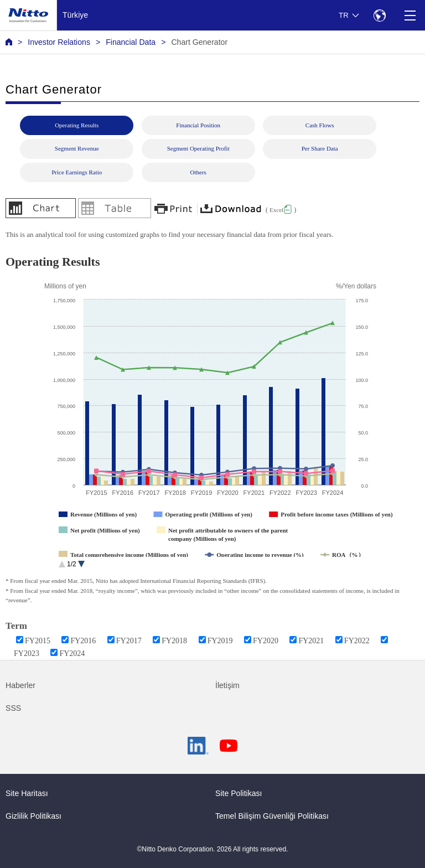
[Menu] (410, 15)
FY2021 (311, 641)
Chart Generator (199, 42)
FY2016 (83, 641)
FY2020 (266, 641)
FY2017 (129, 641)
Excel (276, 210)
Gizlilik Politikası (33, 816)
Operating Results (77, 125)
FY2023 (27, 653)
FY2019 (220, 641)
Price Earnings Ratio (77, 172)
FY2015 (38, 641)
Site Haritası (27, 793)
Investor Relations (59, 42)
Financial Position (198, 125)
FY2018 (174, 641)
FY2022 (357, 641)
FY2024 (72, 653)
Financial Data (131, 42)
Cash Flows (320, 125)
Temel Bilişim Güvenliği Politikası (272, 816)
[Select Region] (379, 15)
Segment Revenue (77, 148)
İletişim (227, 685)
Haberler (20, 685)
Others (198, 172)
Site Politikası (239, 793)
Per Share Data (320, 148)
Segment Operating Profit (198, 148)
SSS (13, 708)
